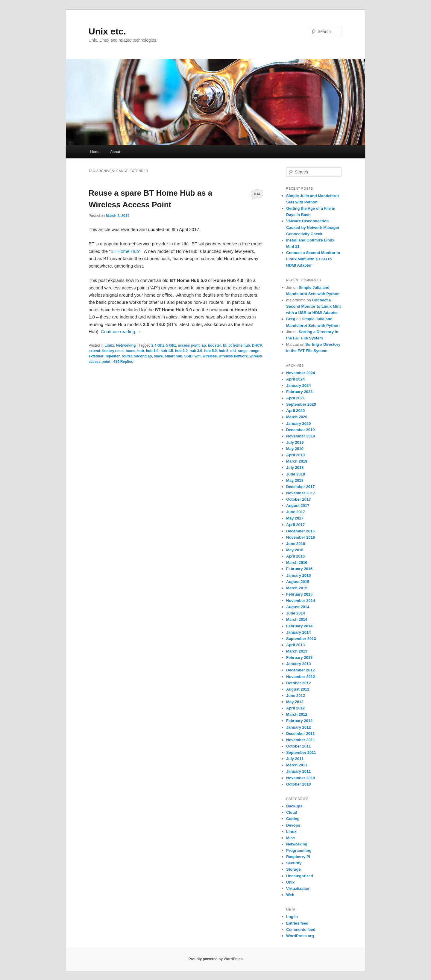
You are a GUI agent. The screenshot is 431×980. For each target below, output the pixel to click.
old (233, 351)
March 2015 (297, 588)
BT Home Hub (125, 251)
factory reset (113, 351)
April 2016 (295, 556)
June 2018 (296, 474)
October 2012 (298, 683)
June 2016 (296, 544)
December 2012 (300, 670)
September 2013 (301, 639)
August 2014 (298, 607)
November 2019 (301, 436)
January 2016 (298, 575)
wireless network (233, 356)
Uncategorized (300, 876)
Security (294, 863)
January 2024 (298, 385)
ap (204, 345)
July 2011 (295, 759)
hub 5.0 (210, 351)
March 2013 (297, 651)
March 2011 (297, 765)
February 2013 (299, 657)
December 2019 (300, 430)
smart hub (174, 356)
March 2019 (297, 461)
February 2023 (299, 392)
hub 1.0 (152, 351)
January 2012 (298, 727)
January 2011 (298, 771)
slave (158, 356)
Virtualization (298, 888)
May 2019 (295, 449)
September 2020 (301, 404)
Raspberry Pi (298, 857)
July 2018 (295, 468)
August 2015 (298, 582)
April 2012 (295, 708)
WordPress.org (300, 936)
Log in (292, 917)
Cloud (292, 812)
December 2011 (300, 734)
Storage (293, 869)
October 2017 (298, 499)
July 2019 (295, 442)
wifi (198, 356)
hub (141, 351)
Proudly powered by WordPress (215, 959)
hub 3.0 (196, 351)
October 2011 (298, 746)
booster (214, 345)
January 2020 (298, 423)
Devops (293, 825)
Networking (126, 345)
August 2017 (298, 506)
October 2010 (298, 784)
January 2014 (298, 632)
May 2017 (295, 518)
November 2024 (301, 373)
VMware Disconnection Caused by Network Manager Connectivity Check (313, 227)
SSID (189, 356)
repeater (113, 356)
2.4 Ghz (158, 345)
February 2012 (299, 721)
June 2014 (296, 613)
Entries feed (297, 923)
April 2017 (295, 525)
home (130, 351)
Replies (123, 362)
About (115, 152)
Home (95, 152)
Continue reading (121, 332)
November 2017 (301, 493)
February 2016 (299, 569)
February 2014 (299, 626)
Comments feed (301, 930)
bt (225, 345)
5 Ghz (171, 345)
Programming (299, 850)
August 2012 (298, 689)
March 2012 (297, 714)
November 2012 (301, 677)
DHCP (257, 345)
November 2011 (301, 740)
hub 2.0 (181, 351)
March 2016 (297, 563)
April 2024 (295, 379)
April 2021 (295, 398)
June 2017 (296, 512)
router (127, 356)
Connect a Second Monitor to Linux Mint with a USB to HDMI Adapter (313, 259)
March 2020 (297, 417)
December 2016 (300, 531)
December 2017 (300, 487)
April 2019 (295, 455)
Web (290, 895)
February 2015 (299, 594)
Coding (293, 819)
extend (94, 351)
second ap (143, 356)
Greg (291, 319)
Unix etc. (107, 31)
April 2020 (295, 411)
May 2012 (295, 702)
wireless (210, 356)
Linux (109, 345)
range (243, 351)
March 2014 (297, 619)
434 (257, 194)
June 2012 (296, 696)
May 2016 (295, 550)
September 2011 (301, 752)
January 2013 (298, 664)
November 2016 (301, 537)
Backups (294, 806)
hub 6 (224, 351)
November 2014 (301, 601)
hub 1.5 (167, 351)
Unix (290, 882)
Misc (290, 838)
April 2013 (295, 645)
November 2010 (301, 778)
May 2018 (295, 480)
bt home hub (239, 345)
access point (189, 345)
